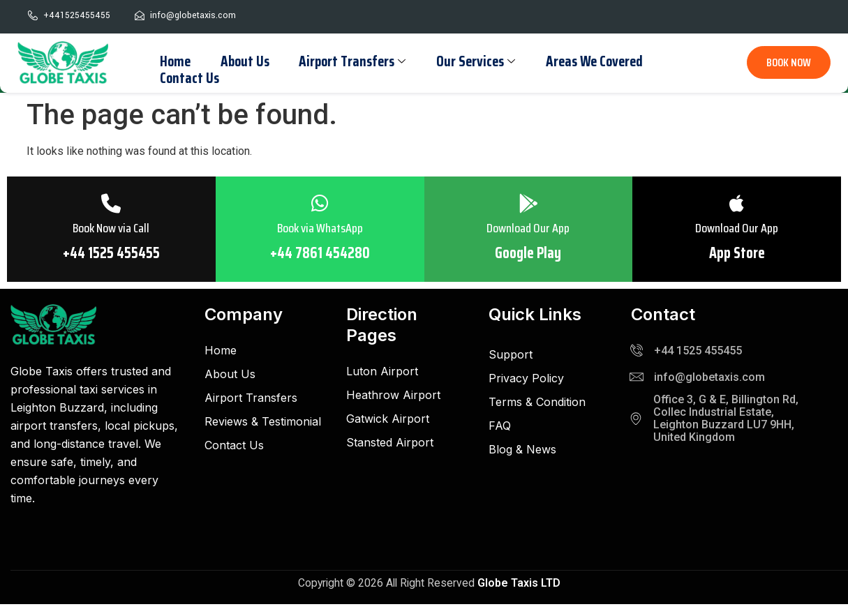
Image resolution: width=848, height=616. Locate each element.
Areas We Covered (585, 60)
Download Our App (529, 230)
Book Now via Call (111, 230)
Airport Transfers (347, 60)
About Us (241, 60)
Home (174, 60)
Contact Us (188, 76)
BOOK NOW (789, 62)
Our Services (469, 60)
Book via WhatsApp (320, 230)
